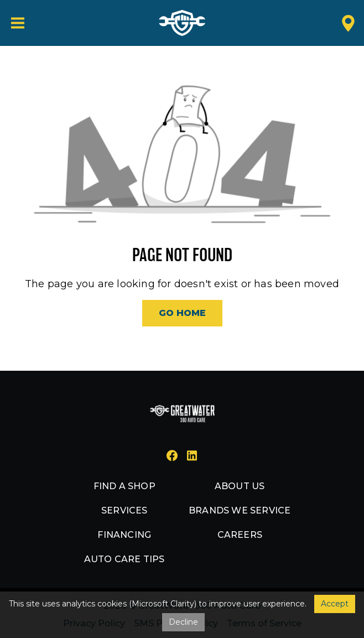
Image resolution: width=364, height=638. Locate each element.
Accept (335, 604)
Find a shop (124, 486)
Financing (124, 535)
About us (240, 486)
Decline (183, 622)
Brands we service (240, 510)
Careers (240, 535)
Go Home (182, 313)
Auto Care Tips (124, 559)
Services (124, 510)
